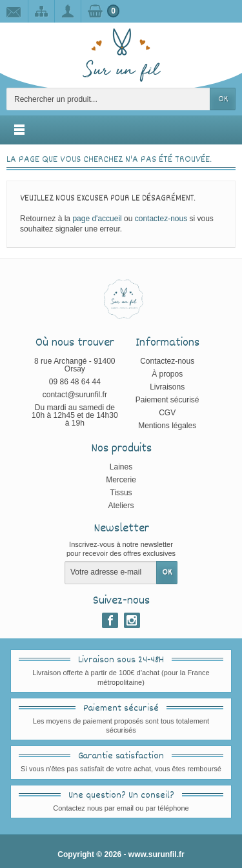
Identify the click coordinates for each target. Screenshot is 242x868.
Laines (121, 467)
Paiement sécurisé (167, 400)
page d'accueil (97, 219)
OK (223, 99)
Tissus (121, 493)
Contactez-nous (167, 361)
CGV (167, 413)
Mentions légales (167, 426)
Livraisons (167, 387)
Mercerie (121, 480)
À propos (167, 374)
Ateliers (121, 506)
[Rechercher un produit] (108, 99)
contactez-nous (161, 219)
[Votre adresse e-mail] (111, 573)
